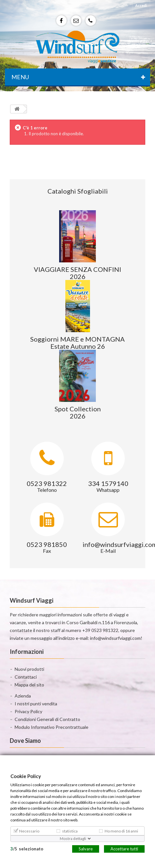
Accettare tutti (124, 848)
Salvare (86, 848)
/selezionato (27, 848)
